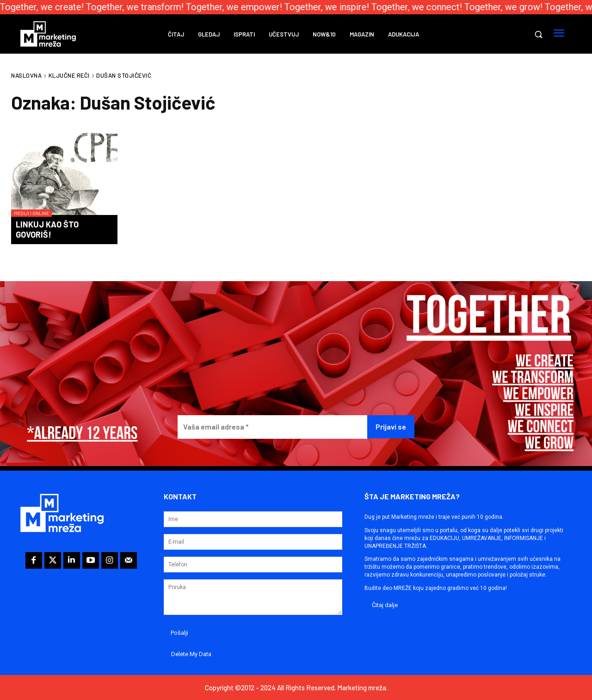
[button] (538, 34)
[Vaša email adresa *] (272, 427)
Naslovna (26, 75)
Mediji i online (31, 213)
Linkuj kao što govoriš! (47, 229)
